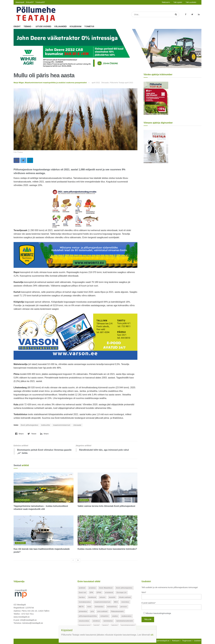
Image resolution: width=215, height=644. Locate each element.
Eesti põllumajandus (29, 425)
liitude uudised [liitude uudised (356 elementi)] (125, 597)
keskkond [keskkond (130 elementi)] (92, 597)
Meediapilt (20, 2)
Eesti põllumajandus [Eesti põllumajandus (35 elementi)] (124, 588)
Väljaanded (60, 26)
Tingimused (187, 641)
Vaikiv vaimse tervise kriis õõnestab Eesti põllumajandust (106, 506)
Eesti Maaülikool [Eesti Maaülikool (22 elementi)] (106, 588)
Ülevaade (20, 543)
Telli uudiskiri (191, 2)
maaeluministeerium (62, 425)
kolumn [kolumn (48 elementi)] (102, 597)
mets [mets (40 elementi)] (89, 607)
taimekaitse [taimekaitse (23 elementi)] (108, 621)
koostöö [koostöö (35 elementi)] (112, 597)
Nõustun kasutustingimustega (158, 613)
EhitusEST (30, 2)
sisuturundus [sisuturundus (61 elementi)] (84, 621)
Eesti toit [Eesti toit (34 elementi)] (83, 592)
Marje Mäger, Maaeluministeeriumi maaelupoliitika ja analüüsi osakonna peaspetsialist (50, 83)
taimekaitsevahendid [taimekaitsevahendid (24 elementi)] (125, 621)
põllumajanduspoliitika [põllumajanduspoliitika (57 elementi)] (88, 616)
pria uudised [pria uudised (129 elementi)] (102, 611)
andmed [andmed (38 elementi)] (82, 588)
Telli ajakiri (178, 2)
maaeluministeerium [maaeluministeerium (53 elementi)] (102, 602)
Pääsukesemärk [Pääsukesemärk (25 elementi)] (117, 611)
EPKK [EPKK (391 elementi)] (99, 592)
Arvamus (84, 500)
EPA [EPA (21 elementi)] (91, 592)
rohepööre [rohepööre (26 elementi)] (104, 616)
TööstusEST (40, 2)
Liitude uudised (43, 26)
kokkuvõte (46, 425)
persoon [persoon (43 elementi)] (124, 607)
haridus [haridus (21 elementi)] (82, 597)
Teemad (27, 26)
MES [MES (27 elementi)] (116, 602)
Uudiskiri (197, 641)
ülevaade (77, 425)
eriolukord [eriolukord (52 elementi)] (109, 592)
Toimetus (89, 26)
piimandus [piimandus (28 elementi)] (83, 611)
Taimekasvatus (87, 543)
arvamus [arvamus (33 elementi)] (92, 588)
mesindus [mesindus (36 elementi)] (125, 602)
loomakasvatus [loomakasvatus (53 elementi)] (85, 602)
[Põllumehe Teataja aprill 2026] (156, 98)
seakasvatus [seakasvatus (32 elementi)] (127, 616)
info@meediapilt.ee (162, 641)
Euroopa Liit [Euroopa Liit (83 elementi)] (122, 592)
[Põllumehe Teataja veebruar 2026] (156, 146)
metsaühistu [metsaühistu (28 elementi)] (112, 607)
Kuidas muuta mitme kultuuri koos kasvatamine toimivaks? (107, 549)
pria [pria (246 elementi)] (92, 611)
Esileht (17, 26)
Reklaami (166, 2)
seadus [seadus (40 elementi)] (115, 616)
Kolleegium (75, 26)
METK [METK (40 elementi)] (81, 607)
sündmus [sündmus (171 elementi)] (96, 621)
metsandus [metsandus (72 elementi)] (99, 607)
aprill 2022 (96, 83)
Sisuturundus (23, 500)
